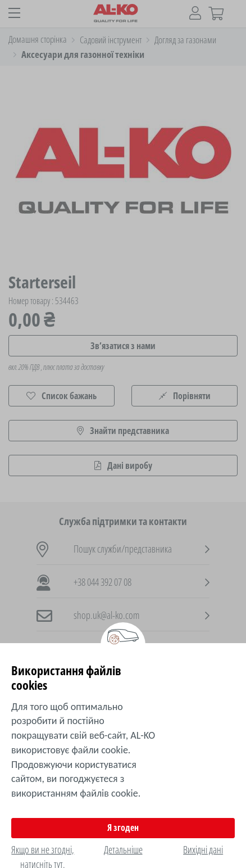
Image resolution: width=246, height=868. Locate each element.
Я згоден (123, 828)
